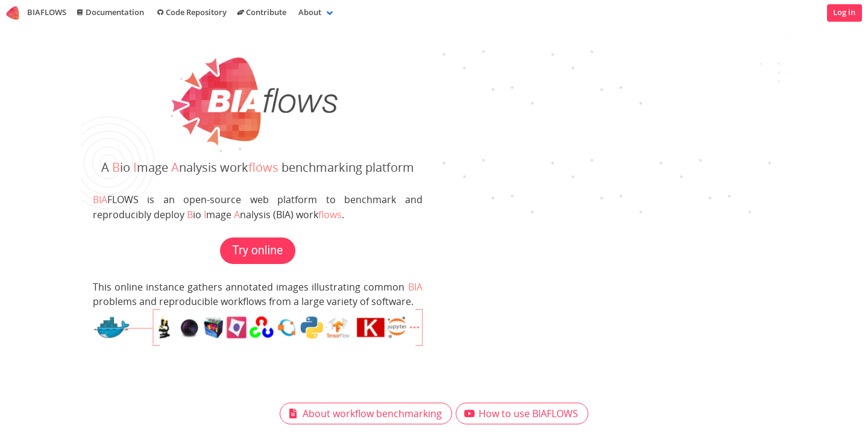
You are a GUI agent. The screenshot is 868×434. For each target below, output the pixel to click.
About (310, 12)
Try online (257, 250)
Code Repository (190, 13)
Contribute (261, 13)
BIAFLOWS (36, 13)
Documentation (110, 13)
